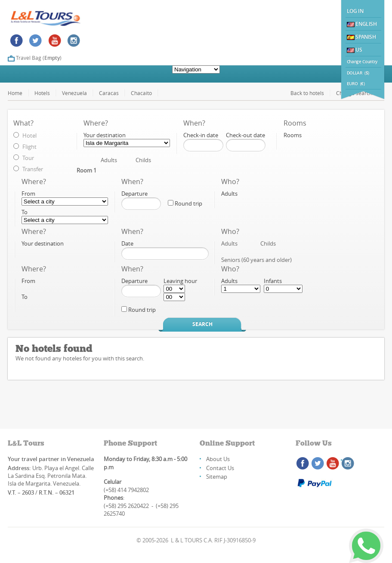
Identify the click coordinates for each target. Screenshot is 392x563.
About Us (218, 459)
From (28, 194)
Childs (143, 160)
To (25, 212)
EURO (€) (356, 84)
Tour (28, 158)
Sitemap (217, 477)
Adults (109, 160)
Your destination (105, 135)
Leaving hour (180, 281)
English (362, 24)
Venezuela (74, 93)
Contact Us (220, 468)
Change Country (362, 62)
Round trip (185, 203)
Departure (134, 194)
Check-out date (245, 135)
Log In (355, 11)
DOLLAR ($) (358, 73)
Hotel (29, 135)
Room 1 (86, 170)
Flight (29, 147)
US (355, 50)
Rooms (293, 135)
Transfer (33, 169)
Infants (273, 281)
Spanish (361, 37)
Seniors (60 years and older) (256, 260)
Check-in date (201, 135)
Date (127, 243)
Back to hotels (307, 93)
